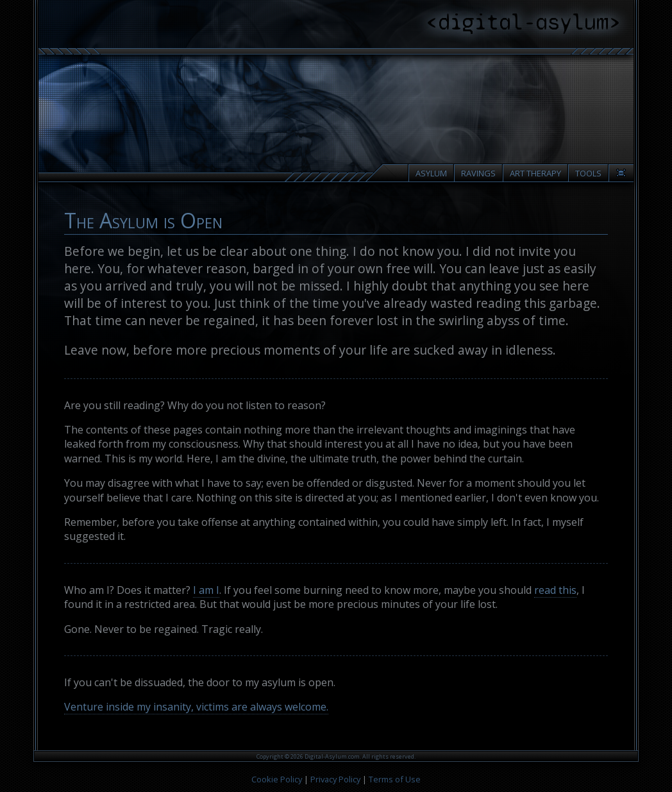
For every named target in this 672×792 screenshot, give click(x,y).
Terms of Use (395, 779)
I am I (206, 590)
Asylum (431, 173)
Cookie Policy (277, 779)
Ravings (478, 173)
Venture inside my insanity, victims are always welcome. (196, 707)
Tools (588, 173)
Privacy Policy (335, 779)
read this (555, 590)
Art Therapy (535, 173)
